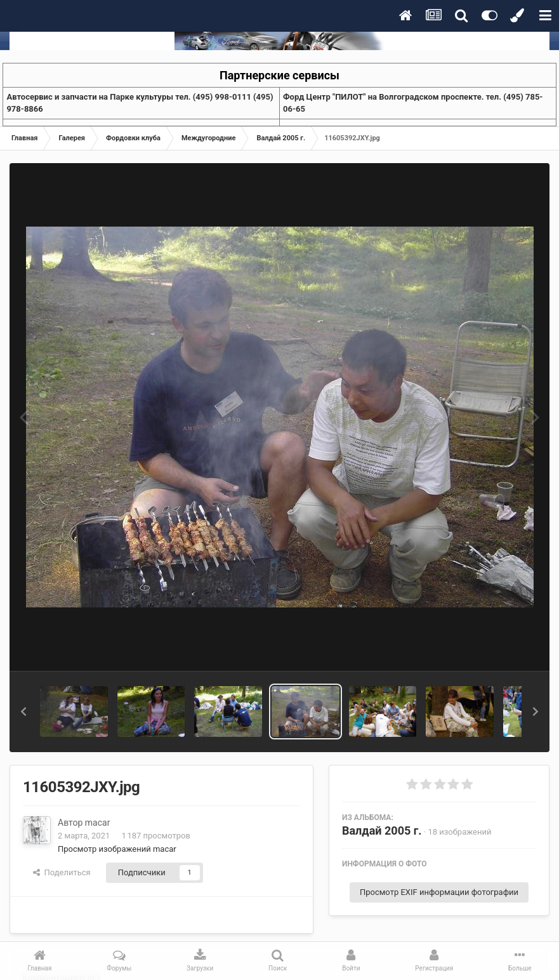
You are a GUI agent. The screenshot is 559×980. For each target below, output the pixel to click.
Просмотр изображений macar (117, 849)
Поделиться (62, 872)
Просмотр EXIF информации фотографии (439, 892)
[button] (23, 712)
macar (98, 823)
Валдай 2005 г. (382, 831)
